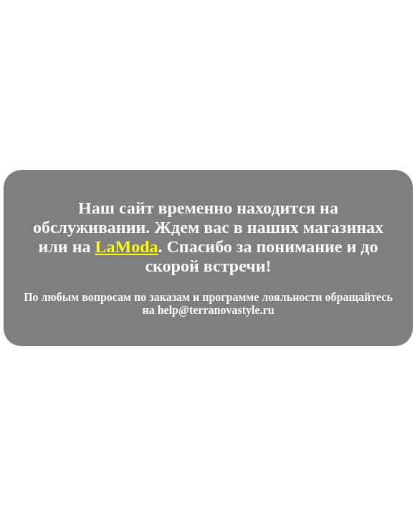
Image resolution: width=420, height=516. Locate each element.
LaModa (127, 247)
